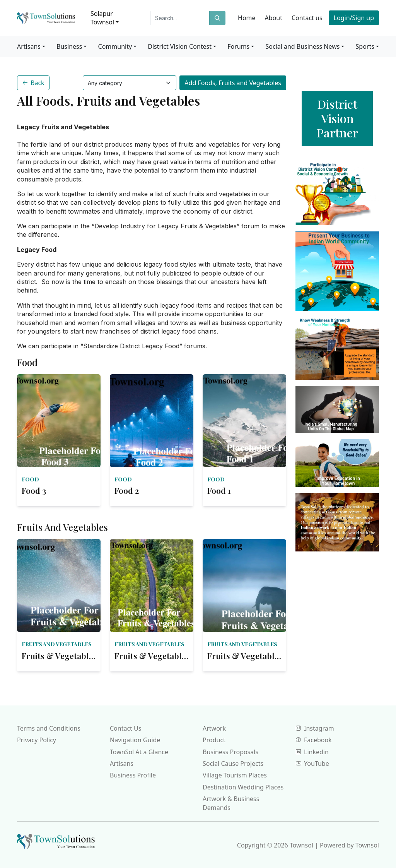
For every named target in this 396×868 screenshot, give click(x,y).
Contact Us (125, 728)
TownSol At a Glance (139, 752)
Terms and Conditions (49, 728)
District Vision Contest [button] (180, 46)
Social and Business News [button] (302, 46)
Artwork (214, 728)
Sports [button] (365, 46)
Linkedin (312, 752)
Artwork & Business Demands (231, 803)
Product (214, 740)
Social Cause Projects (233, 764)
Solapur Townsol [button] (102, 18)
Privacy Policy (37, 740)
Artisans (122, 764)
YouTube (312, 764)
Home (247, 18)
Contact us (307, 18)
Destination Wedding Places (243, 787)
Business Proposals (230, 752)
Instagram (315, 728)
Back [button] (33, 83)
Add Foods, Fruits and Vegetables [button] (233, 83)
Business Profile (133, 775)
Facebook (314, 740)
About (274, 18)
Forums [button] (238, 46)
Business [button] (69, 46)
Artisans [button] (29, 46)
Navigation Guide (135, 740)
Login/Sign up (354, 18)
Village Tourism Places (235, 775)
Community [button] (115, 46)
